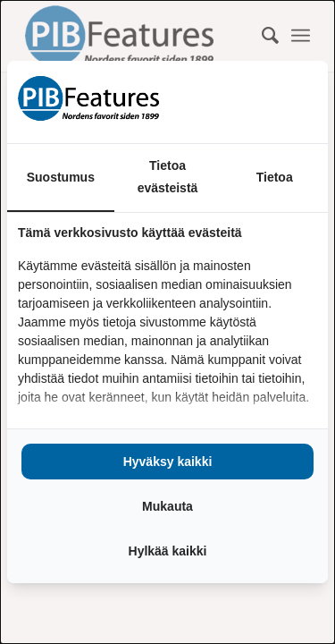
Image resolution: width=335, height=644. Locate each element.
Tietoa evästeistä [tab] (168, 177)
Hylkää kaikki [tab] (168, 551)
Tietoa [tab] (275, 177)
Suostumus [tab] (61, 177)
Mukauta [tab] (167, 506)
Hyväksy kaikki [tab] (168, 462)
